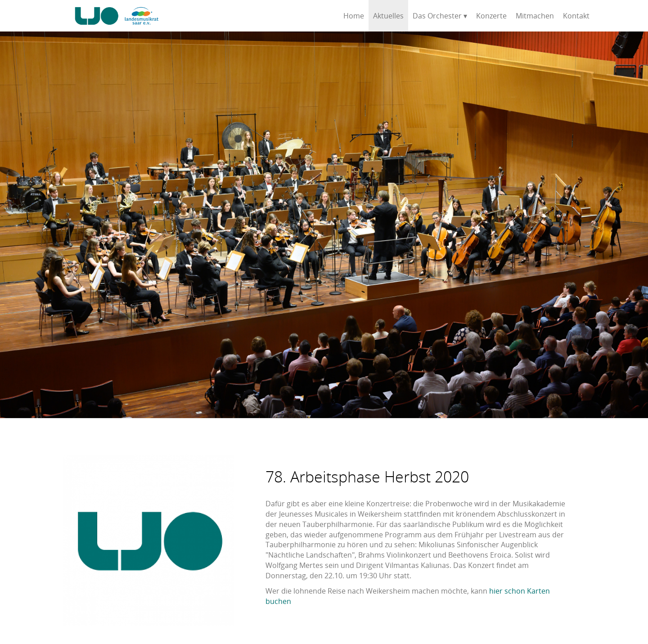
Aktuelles (388, 16)
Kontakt (576, 16)
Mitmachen (535, 16)
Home (354, 16)
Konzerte (491, 16)
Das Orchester (437, 16)
